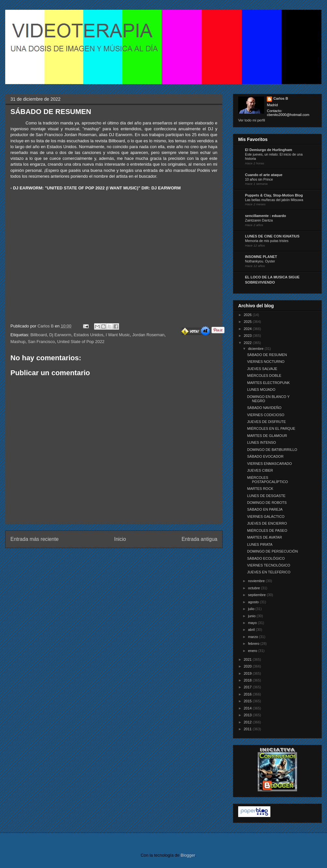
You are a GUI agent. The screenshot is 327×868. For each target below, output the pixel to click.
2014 (248, 708)
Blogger (188, 855)
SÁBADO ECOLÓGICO (266, 558)
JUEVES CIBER (260, 470)
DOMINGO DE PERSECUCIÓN (272, 551)
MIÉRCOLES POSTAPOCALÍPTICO (267, 480)
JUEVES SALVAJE (262, 369)
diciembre (256, 349)
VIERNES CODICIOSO (266, 415)
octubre (254, 588)
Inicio (120, 539)
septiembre (257, 595)
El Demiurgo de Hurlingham (269, 150)
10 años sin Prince (259, 179)
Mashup (18, 342)
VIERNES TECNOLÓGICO (268, 565)
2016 (248, 694)
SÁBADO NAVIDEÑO (264, 408)
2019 (248, 673)
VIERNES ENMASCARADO (269, 464)
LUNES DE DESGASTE (266, 496)
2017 (248, 687)
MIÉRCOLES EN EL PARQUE (271, 428)
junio (252, 616)
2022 (248, 343)
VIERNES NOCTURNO (266, 362)
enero (253, 651)
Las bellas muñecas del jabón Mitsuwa (274, 200)
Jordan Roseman (149, 335)
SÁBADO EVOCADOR (265, 456)
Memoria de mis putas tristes (267, 241)
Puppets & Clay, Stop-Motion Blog (274, 195)
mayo (253, 623)
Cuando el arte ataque (264, 175)
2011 (248, 729)
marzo (253, 637)
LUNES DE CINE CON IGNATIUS (272, 236)
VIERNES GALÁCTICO (266, 517)
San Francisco (41, 342)
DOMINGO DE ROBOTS (267, 503)
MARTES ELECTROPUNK (268, 383)
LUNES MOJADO (261, 389)
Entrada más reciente (34, 539)
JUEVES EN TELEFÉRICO (269, 572)
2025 (248, 322)
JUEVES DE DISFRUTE (266, 422)
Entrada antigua (199, 539)
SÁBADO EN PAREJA (265, 509)
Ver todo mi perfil (252, 120)
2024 (248, 329)
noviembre (257, 581)
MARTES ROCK (260, 489)
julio (252, 609)
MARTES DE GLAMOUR (267, 436)
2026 (248, 315)
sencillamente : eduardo (266, 216)
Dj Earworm (60, 335)
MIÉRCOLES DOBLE (264, 376)
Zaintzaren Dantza (259, 220)
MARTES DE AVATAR (264, 537)
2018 (248, 680)
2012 (248, 722)
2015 (248, 701)
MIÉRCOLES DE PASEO (267, 530)
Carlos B (46, 326)
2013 (248, 715)
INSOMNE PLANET (261, 257)
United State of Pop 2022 (81, 342)
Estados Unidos (88, 335)
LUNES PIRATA (260, 544)
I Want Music (118, 335)
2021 (248, 659)
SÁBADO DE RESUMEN (267, 355)
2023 (248, 336)
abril (252, 630)
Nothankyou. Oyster (260, 261)
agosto (254, 602)
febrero (254, 644)
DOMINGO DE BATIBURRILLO (272, 450)
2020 (248, 666)
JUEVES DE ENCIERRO (267, 523)
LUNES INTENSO (261, 442)
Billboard (39, 335)
